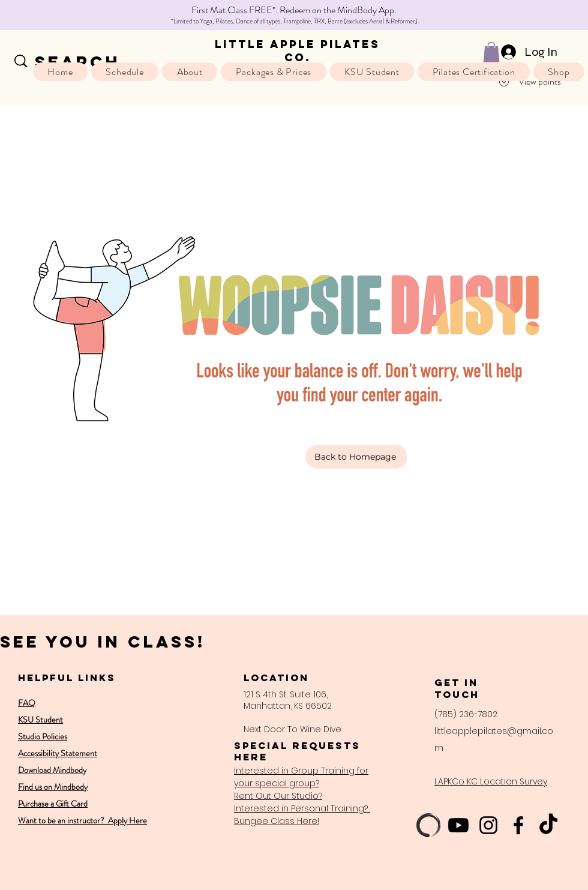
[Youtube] (458, 825)
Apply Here (127, 820)
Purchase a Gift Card (53, 804)
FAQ (27, 703)
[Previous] (63, 15)
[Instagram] (488, 825)
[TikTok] (548, 825)
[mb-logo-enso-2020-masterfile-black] (428, 825)
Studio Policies (43, 736)
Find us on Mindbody (53, 787)
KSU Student (40, 720)
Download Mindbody (52, 770)
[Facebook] (518, 825)
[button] (491, 52)
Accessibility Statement (58, 753)
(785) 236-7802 (466, 714)
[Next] (525, 15)
